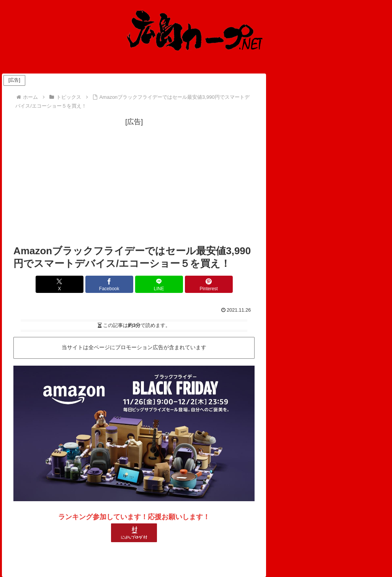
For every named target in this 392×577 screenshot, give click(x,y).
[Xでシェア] (73, 284)
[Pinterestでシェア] (195, 284)
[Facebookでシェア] (114, 284)
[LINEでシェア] (154, 284)
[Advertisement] (134, 181)
